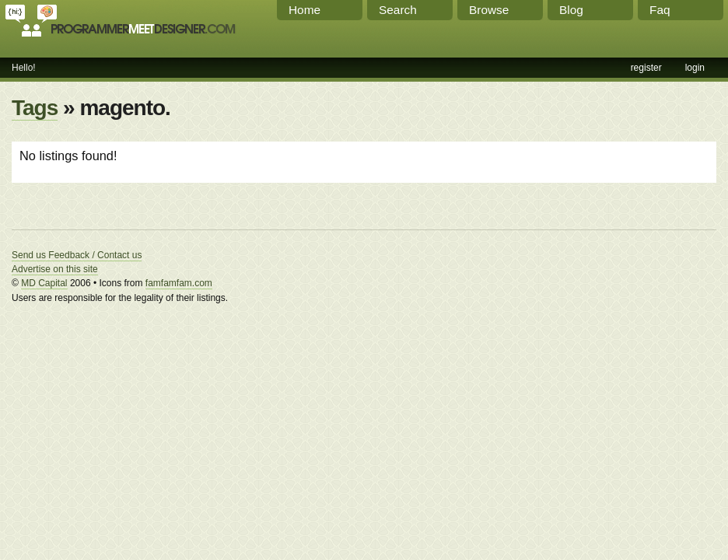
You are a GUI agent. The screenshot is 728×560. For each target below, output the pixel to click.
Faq (660, 10)
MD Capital (44, 283)
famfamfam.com (179, 283)
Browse (489, 10)
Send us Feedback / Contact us (77, 255)
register (646, 68)
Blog (571, 10)
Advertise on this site (55, 269)
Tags (35, 108)
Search (398, 10)
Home (304, 10)
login (695, 68)
